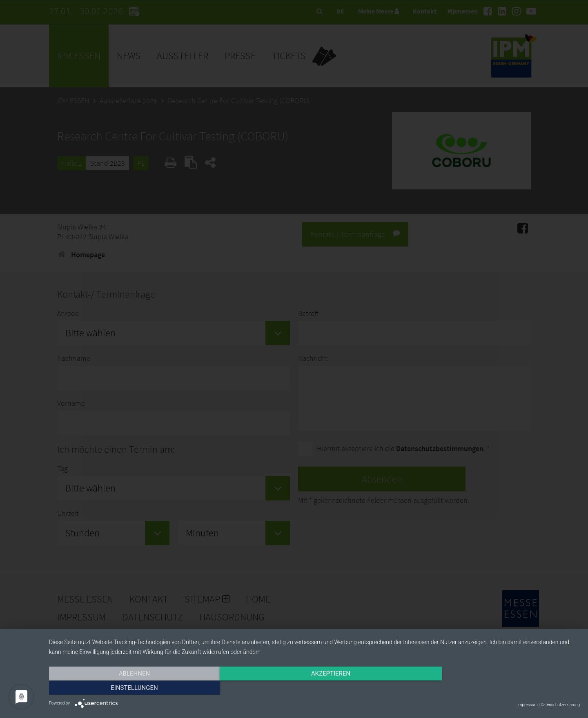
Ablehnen (129, 688)
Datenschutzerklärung (560, 705)
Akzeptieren (314, 688)
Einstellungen (500, 688)
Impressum (528, 705)
